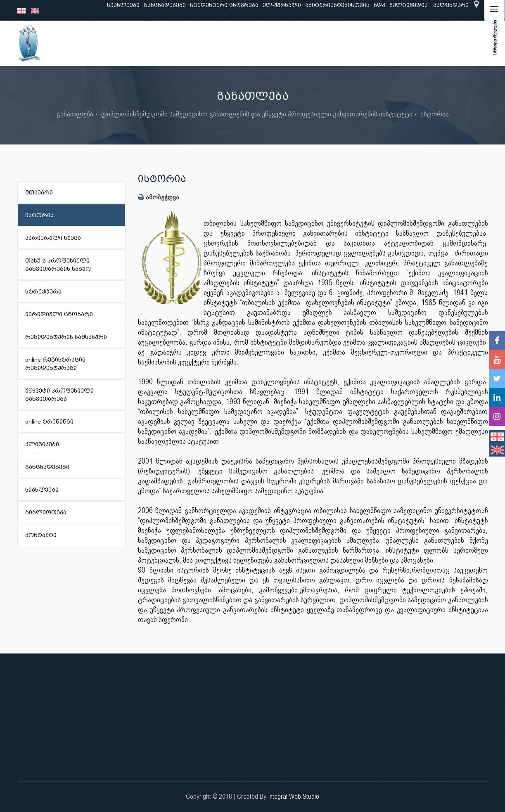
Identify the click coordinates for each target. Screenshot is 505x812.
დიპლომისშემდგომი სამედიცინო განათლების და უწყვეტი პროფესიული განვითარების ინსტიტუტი (257, 114)
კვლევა (182, 43)
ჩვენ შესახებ (98, 43)
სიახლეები (123, 5)
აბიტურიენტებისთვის (337, 5)
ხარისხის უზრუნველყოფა (323, 43)
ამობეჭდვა (159, 197)
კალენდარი (451, 5)
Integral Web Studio (294, 797)
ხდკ (379, 5)
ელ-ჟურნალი (282, 5)
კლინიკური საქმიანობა (238, 43)
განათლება (144, 43)
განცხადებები (165, 5)
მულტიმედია (409, 5)
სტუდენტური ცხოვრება (224, 5)
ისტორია (435, 114)
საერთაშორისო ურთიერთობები (423, 43)
